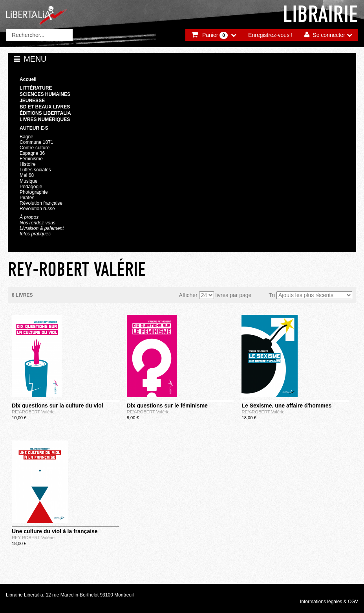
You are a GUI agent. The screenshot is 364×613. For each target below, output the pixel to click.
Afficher (188, 295)
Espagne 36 (32, 153)
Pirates (27, 198)
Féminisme (31, 159)
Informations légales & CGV (329, 602)
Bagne (27, 137)
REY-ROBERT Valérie (33, 412)
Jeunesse (32, 101)
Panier (215, 35)
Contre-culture (35, 148)
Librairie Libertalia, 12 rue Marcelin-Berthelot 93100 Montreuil (70, 595)
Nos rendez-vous (37, 223)
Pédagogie (31, 187)
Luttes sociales (35, 170)
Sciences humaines (45, 94)
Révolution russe (37, 209)
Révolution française (41, 203)
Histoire (28, 164)
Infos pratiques (35, 234)
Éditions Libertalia (45, 113)
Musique (28, 181)
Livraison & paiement (42, 228)
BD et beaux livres (45, 107)
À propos (29, 217)
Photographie (34, 192)
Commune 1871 (37, 142)
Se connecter (329, 35)
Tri (272, 295)
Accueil (28, 79)
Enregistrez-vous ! (270, 35)
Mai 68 (27, 175)
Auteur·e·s (34, 128)
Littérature (36, 88)
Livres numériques (45, 119)
